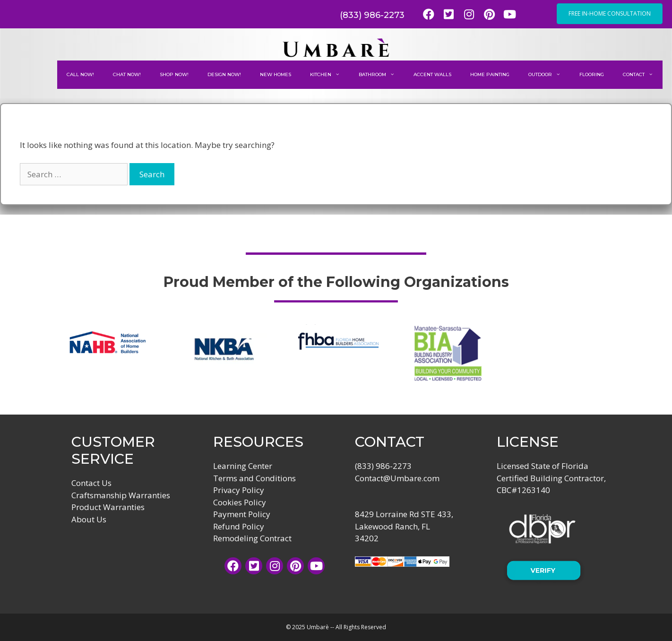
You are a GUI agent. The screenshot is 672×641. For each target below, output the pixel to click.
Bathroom (381, 75)
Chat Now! (127, 74)
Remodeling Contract (252, 538)
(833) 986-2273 (372, 15)
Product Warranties (108, 507)
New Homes (276, 74)
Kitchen (330, 75)
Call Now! (80, 74)
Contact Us (91, 483)
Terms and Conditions (254, 478)
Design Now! (224, 74)
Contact (643, 75)
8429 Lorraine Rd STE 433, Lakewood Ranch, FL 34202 (404, 526)
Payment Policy (242, 514)
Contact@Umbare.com (397, 478)
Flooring (592, 74)
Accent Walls (432, 74)
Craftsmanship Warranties (121, 495)
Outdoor (549, 75)
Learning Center (243, 466)
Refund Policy (239, 526)
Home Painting (490, 74)
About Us (89, 519)
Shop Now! (174, 74)
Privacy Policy (239, 490)
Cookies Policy (240, 502)
